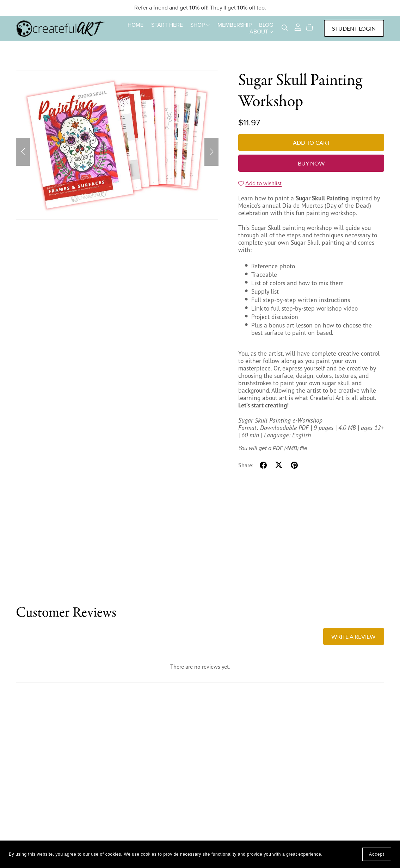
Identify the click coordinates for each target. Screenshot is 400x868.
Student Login (354, 28)
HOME (136, 25)
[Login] (298, 26)
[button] (23, 152)
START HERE (167, 25)
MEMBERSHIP (235, 25)
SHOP (200, 25)
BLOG (266, 25)
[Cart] (312, 27)
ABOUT (261, 32)
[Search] (285, 27)
